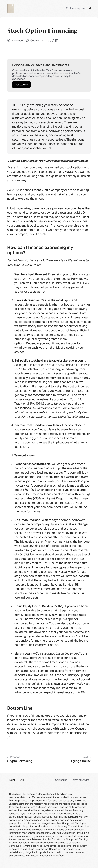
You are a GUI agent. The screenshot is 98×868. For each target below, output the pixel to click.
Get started (21, 85)
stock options (74, 167)
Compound (61, 780)
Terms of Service (80, 780)
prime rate (51, 619)
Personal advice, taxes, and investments (41, 65)
